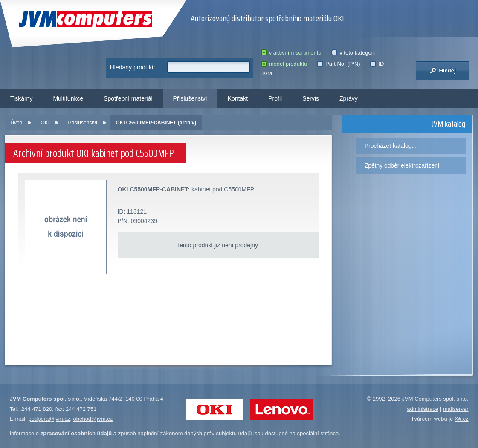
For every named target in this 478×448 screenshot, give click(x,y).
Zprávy (349, 98)
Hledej (443, 70)
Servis (311, 98)
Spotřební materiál (128, 98)
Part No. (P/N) (339, 64)
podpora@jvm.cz (49, 419)
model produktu (284, 64)
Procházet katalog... (391, 146)
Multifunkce (68, 98)
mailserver (456, 409)
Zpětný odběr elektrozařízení (402, 165)
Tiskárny (21, 98)
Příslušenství (190, 98)
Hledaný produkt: (133, 67)
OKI (45, 123)
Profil (275, 98)
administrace (423, 409)
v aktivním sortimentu (291, 53)
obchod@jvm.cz (93, 419)
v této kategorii (353, 53)
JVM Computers (85, 19)
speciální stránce (318, 433)
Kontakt (238, 98)
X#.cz (462, 419)
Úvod (16, 123)
